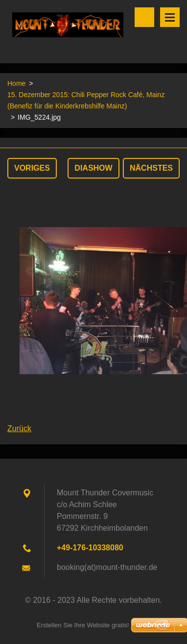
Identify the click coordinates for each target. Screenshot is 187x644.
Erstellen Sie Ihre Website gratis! (83, 625)
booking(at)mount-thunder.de (107, 567)
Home (16, 83)
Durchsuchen (144, 17)
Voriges (32, 168)
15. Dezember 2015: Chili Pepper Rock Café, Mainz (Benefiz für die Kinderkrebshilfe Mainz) (86, 100)
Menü (170, 17)
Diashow (93, 168)
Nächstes (151, 168)
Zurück (19, 428)
